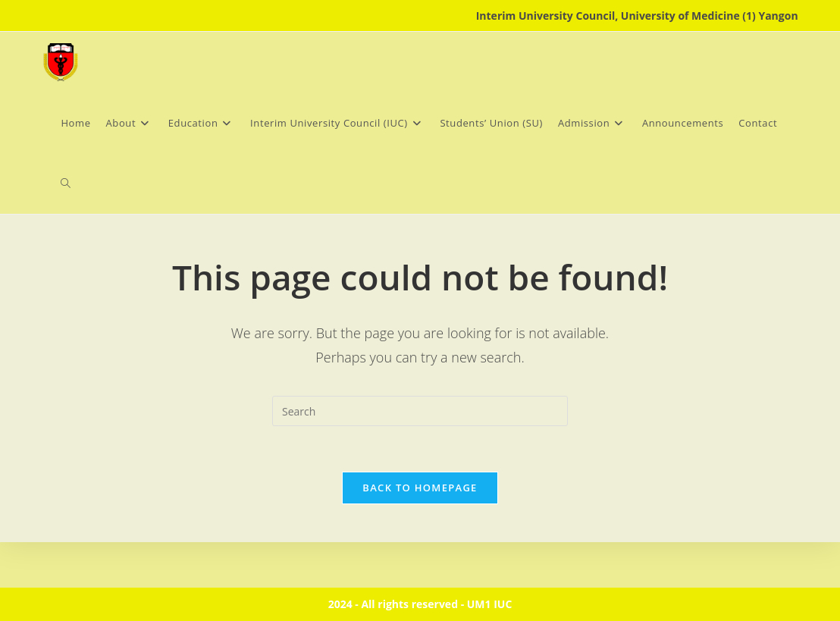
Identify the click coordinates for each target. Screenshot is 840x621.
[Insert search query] (420, 411)
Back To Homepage (420, 488)
